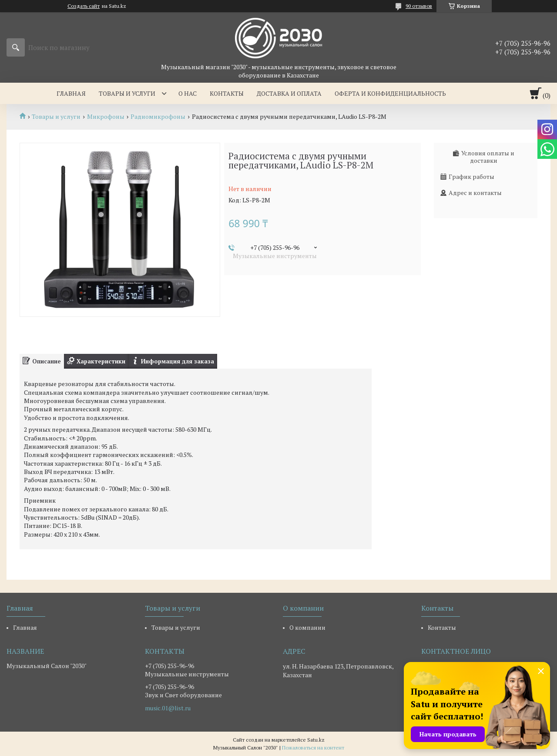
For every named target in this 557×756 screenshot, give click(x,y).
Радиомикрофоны (158, 117)
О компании (307, 627)
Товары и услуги (127, 93)
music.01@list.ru (168, 708)
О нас (188, 93)
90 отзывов (419, 6)
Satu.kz (316, 740)
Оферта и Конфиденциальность (390, 93)
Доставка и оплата (289, 93)
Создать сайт (84, 6)
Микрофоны (106, 117)
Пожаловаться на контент (313, 748)
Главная (71, 93)
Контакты (227, 93)
